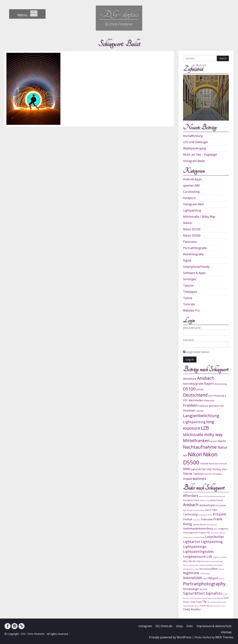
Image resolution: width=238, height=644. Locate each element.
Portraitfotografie (195, 248)
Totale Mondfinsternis (191, 606)
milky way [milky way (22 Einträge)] (213, 434)
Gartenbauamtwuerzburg (198, 528)
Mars (225, 557)
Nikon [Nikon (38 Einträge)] (195, 454)
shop (179, 626)
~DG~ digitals (119, 14)
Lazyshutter (214, 537)
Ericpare (220, 514)
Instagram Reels (194, 161)
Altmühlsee (215, 496)
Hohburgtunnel (191, 532)
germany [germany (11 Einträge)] (214, 406)
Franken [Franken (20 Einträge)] (190, 405)
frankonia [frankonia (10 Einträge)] (203, 406)
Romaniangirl (191, 589)
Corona (210, 515)
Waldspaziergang (195, 148)
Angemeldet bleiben (196, 352)
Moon (197, 569)
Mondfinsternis (189, 569)
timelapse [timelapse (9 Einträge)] (217, 474)
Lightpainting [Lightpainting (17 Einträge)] (194, 422)
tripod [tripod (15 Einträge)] (187, 479)
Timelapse (190, 292)
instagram (145, 626)
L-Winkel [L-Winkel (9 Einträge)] (200, 411)
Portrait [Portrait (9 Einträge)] (223, 464)
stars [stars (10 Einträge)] (224, 469)
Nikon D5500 (192, 236)
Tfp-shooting (212, 602)
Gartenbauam (212, 525)
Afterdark (191, 496)
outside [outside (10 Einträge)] (204, 463)
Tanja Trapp (196, 602)
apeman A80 (191, 186)
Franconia (207, 519)
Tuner (203, 606)
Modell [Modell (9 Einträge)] (214, 441)
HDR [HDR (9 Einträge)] (222, 406)
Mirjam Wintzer (189, 565)
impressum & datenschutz (214, 626)
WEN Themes (224, 637)
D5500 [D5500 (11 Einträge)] (200, 389)
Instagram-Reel (193, 204)
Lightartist (192, 542)
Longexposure (195, 556)
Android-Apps (192, 179)
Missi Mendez (201, 565)
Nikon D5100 (192, 229)
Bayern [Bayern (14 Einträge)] (209, 384)
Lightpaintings (195, 547)
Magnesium (218, 557)
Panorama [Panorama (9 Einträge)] (214, 464)
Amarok (222, 496)
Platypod (213, 578)
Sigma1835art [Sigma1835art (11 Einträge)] (198, 469)
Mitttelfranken (212, 565)
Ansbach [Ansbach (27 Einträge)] (206, 378)
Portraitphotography (204, 584)
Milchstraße (210, 561)
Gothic (216, 529)
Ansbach (191, 505)
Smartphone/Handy (196, 267)
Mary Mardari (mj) (192, 561)
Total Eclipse (222, 602)
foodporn (189, 198)
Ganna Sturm (200, 524)
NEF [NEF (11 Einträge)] (185, 455)
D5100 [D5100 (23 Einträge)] (189, 389)
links (190, 626)
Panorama (190, 242)
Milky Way (219, 561)
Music (215, 569)
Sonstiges (190, 279)
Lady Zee (222, 533)
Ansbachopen (208, 505)
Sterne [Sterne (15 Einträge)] (188, 473)
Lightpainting (192, 210)
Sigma (187, 261)
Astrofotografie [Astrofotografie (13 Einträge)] (193, 384)
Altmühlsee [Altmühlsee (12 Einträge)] (190, 379)
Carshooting (191, 192)
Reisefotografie (193, 254)
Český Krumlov (192, 609)
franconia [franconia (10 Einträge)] (209, 400)
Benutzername (192, 328)
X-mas (223, 606)
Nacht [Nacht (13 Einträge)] (222, 441)
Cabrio (208, 510)
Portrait (222, 578)
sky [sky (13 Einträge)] (209, 469)
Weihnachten (215, 606)
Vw (208, 606)
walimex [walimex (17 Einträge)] (199, 478)
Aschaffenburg (193, 136)
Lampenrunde (199, 537)
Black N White (200, 510)
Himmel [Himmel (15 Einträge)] (189, 410)
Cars (214, 510)
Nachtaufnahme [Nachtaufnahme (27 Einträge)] (200, 447)
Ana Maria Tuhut (191, 500)
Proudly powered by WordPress (170, 637)
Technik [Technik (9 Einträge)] (208, 474)
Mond (220, 565)
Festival (188, 519)
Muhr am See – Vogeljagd (200, 155)
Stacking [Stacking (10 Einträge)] (217, 469)
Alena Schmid (205, 496)
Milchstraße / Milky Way (199, 217)
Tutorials (189, 304)
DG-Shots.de (164, 626)
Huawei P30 (205, 532)
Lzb (210, 556)
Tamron (188, 286)
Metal (203, 561)
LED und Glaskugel (195, 142)
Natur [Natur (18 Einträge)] (222, 447)
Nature (221, 569)
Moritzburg (205, 569)
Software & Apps (194, 273)
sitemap (226, 632)
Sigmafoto (214, 593)
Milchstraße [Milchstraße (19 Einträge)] (193, 435)
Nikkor (188, 223)
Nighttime (192, 573)
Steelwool (220, 598)
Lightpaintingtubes (198, 551)
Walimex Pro (191, 311)
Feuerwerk (197, 520)
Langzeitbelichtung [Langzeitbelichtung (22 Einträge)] (201, 416)
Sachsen (203, 589)
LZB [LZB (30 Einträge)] (205, 428)
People (205, 578)
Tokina (188, 298)
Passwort (189, 340)
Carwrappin (203, 515)
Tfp (205, 602)
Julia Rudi (214, 533)
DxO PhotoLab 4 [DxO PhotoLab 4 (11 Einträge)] (217, 396)
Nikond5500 (193, 578)
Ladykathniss (188, 537)
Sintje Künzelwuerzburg (198, 598)
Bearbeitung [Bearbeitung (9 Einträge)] (221, 384)
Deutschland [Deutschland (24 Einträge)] (195, 395)
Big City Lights (189, 510)
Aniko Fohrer (217, 500)
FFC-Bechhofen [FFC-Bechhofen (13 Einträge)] (193, 400)
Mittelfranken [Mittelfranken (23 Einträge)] (196, 440)
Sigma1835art (194, 593)
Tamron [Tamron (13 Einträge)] (198, 474)
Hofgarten (223, 529)
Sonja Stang (212, 598)
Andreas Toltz (205, 500)
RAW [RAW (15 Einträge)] (186, 469)
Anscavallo (221, 505)
